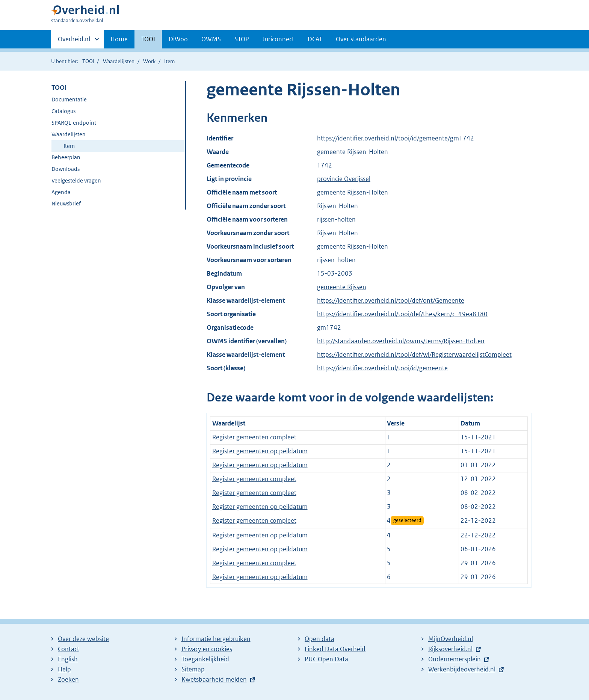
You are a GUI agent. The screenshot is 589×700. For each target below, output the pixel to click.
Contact (69, 649)
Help (64, 669)
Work (149, 61)
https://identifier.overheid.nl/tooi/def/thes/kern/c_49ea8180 (402, 314)
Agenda (61, 192)
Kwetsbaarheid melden (214, 679)
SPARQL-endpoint (74, 123)
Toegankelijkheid (205, 659)
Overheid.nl (74, 41)
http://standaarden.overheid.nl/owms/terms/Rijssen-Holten (401, 341)
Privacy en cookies (207, 649)
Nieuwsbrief (66, 203)
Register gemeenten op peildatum (260, 451)
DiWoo (178, 39)
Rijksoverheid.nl (450, 649)
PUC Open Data (326, 659)
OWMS (211, 39)
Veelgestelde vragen (76, 180)
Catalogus (63, 111)
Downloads (66, 169)
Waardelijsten (119, 61)
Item (69, 146)
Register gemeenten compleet (254, 437)
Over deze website (83, 639)
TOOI (148, 39)
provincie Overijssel (344, 179)
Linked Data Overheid (335, 649)
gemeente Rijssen (342, 287)
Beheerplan (66, 157)
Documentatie (69, 99)
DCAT (315, 39)
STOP (242, 39)
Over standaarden (361, 39)
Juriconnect (278, 39)
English (68, 659)
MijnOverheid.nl (451, 639)
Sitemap (193, 669)
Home (119, 39)
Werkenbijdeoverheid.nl (462, 669)
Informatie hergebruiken (216, 639)
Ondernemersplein (455, 659)
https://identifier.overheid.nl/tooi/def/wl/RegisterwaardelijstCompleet (414, 355)
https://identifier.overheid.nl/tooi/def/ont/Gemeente (391, 300)
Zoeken (68, 679)
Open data (319, 639)
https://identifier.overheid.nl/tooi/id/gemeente (382, 368)
